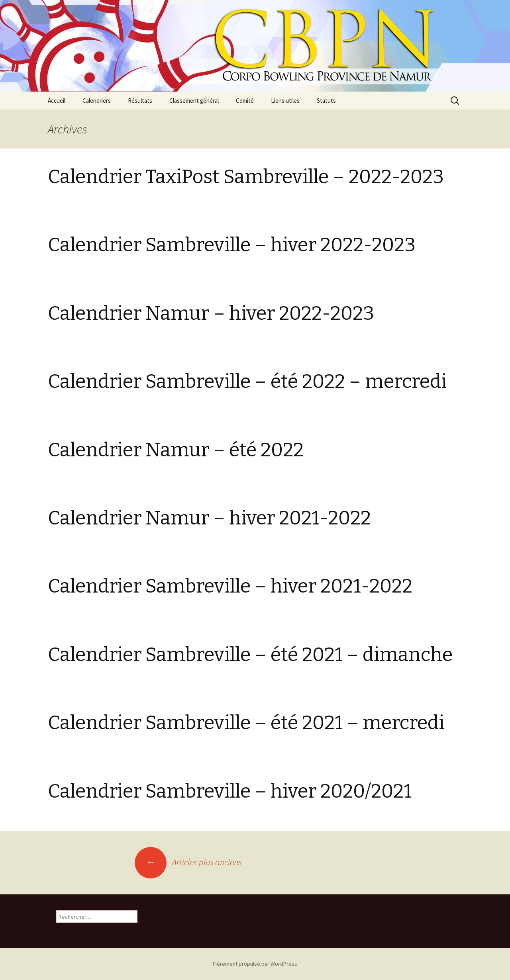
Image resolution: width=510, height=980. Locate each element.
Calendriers (97, 101)
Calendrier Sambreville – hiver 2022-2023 (232, 245)
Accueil (57, 101)
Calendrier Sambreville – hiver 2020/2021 (230, 791)
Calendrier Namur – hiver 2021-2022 (209, 518)
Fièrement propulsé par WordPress (255, 964)
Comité (245, 101)
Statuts (326, 101)
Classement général (194, 101)
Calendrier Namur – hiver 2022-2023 (211, 313)
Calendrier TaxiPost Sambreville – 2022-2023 (246, 177)
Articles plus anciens (188, 862)
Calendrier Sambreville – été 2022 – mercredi (247, 381)
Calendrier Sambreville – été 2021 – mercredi (246, 723)
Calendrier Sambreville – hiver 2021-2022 (230, 586)
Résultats (140, 101)
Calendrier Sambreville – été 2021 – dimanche (250, 655)
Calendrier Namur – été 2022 (176, 450)
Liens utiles (285, 101)
